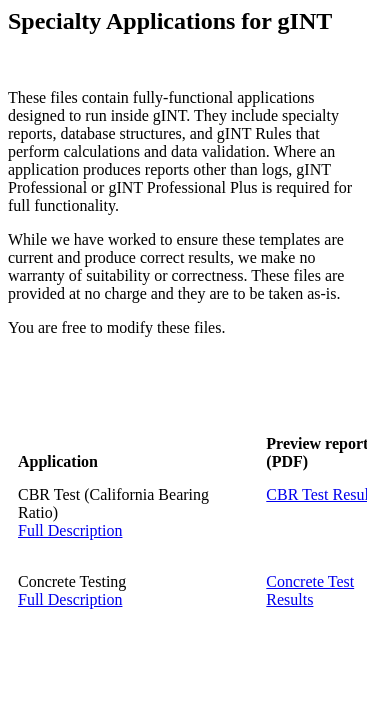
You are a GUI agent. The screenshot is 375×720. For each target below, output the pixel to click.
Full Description (70, 530)
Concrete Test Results (310, 590)
